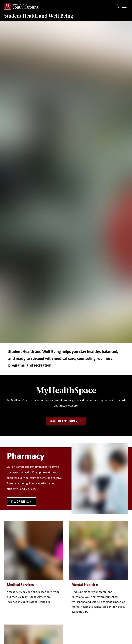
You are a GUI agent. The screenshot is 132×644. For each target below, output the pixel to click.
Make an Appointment (65, 421)
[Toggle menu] (124, 6)
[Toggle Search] (117, 6)
